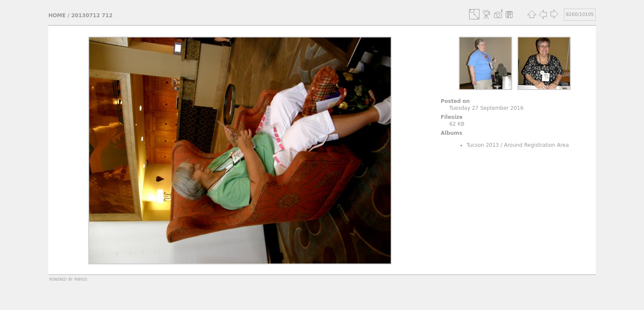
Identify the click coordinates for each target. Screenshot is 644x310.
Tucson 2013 (483, 145)
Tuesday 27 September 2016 (486, 108)
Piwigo (81, 279)
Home (57, 15)
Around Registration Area (537, 145)
